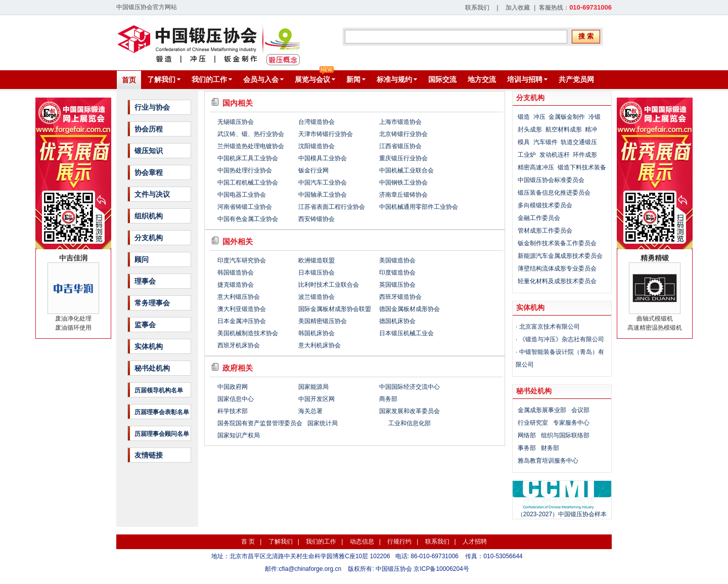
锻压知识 (149, 151)
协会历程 (149, 129)
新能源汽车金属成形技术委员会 (560, 256)
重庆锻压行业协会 (403, 158)
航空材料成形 (564, 129)
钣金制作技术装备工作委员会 (557, 243)
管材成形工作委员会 (545, 231)
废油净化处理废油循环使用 (73, 293)
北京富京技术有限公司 (550, 327)
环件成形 (585, 155)
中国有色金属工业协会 (248, 219)
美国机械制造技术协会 (248, 333)
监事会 (145, 325)
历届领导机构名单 (159, 390)
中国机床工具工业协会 (248, 158)
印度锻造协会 (397, 273)
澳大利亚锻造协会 (242, 309)
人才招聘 (475, 542)
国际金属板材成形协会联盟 (335, 309)
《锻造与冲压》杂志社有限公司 (562, 339)
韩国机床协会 (316, 333)
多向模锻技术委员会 (545, 205)
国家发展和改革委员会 (409, 411)
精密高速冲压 (536, 167)
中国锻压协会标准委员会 (551, 180)
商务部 (388, 399)
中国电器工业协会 (242, 195)
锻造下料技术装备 (582, 167)
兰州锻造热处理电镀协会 (251, 146)
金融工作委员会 (539, 218)
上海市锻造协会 (400, 122)
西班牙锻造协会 (400, 297)
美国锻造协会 (397, 260)
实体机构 (149, 346)
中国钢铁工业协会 (403, 183)
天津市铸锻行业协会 (326, 134)
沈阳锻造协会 (316, 146)
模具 (524, 142)
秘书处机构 (152, 368)
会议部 (580, 410)
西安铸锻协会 (316, 219)
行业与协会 (152, 107)
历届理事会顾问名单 (162, 434)
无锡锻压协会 (236, 122)
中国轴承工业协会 (323, 195)
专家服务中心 (571, 423)
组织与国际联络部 (565, 435)
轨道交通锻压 (579, 142)
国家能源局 (313, 387)
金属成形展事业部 (542, 410)
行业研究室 (533, 423)
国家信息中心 (236, 399)
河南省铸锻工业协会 (245, 207)
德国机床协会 (397, 321)
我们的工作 (321, 542)
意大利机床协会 (320, 345)
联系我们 (477, 8)
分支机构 (149, 238)
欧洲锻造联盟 (316, 260)
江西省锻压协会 (400, 146)
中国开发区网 (316, 399)
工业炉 (527, 155)
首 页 (248, 542)
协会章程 (149, 172)
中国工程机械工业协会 (248, 183)
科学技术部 (233, 411)
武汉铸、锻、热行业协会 (251, 134)
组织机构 (149, 216)
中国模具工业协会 (323, 158)
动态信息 (362, 542)
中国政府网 (233, 387)
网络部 (527, 435)
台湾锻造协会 (316, 122)
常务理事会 (152, 303)
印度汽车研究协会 (242, 260)
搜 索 (586, 36)
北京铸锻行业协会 (403, 134)
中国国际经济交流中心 (409, 387)
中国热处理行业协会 (245, 170)
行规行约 (399, 542)
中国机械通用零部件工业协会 (419, 207)
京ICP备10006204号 (441, 569)
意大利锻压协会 (239, 297)
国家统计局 (323, 423)
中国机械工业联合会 (406, 170)
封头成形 (530, 129)
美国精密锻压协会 (323, 321)
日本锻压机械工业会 (406, 333)
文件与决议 (152, 194)
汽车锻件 (545, 142)
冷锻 (595, 117)
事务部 (527, 448)
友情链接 (149, 455)
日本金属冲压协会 (242, 321)
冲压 (539, 117)
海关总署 (310, 411)
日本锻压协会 (316, 273)
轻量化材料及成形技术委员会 (557, 281)
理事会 (145, 281)
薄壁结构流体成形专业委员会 (557, 268)
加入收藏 (518, 8)
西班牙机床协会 (239, 345)
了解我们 (281, 542)
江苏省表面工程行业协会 (332, 207)
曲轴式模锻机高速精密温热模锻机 (655, 293)
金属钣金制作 (567, 117)
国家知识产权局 (239, 435)
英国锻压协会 (397, 285)
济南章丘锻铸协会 (403, 195)
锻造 (524, 117)
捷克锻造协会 (236, 285)
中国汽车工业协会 (323, 183)
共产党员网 (576, 79)
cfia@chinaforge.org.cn (310, 569)
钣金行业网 (313, 170)
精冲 (591, 129)
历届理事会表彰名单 (162, 412)
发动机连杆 (555, 155)
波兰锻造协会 (316, 297)
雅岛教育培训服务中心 (548, 461)
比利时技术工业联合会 (329, 285)
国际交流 (442, 79)
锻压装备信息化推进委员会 (554, 193)
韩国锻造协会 (236, 273)
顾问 (142, 259)
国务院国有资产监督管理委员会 (260, 423)
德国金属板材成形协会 (409, 309)
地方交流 (482, 79)
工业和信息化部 (409, 423)
